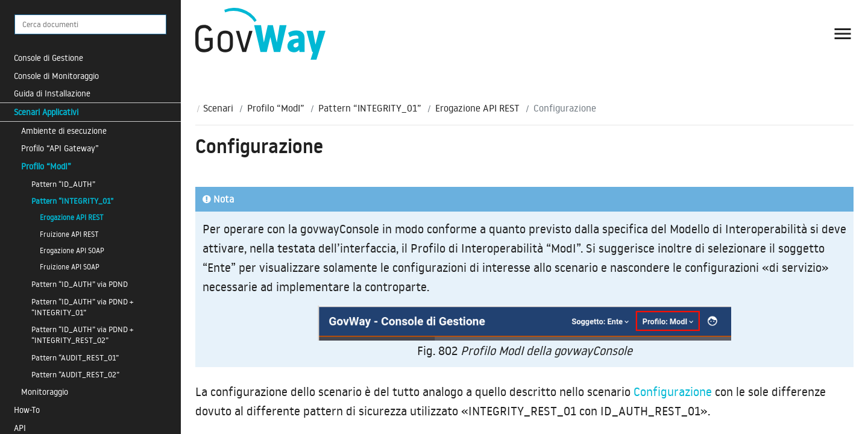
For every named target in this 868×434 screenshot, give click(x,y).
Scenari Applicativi (46, 112)
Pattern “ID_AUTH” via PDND (80, 284)
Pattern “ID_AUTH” (63, 184)
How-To (27, 410)
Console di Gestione (49, 58)
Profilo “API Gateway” (60, 148)
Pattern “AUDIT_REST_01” (75, 357)
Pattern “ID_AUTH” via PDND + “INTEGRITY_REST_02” (82, 335)
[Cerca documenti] (90, 24)
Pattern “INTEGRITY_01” (72, 201)
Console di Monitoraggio (56, 76)
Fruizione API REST (69, 234)
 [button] (843, 34)
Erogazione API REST (72, 217)
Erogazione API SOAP (72, 250)
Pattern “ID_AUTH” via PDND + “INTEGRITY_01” (82, 307)
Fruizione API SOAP (70, 267)
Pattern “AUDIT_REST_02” (75, 374)
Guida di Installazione (52, 93)
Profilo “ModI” (46, 166)
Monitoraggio (45, 392)
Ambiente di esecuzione (64, 131)
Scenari (218, 108)
